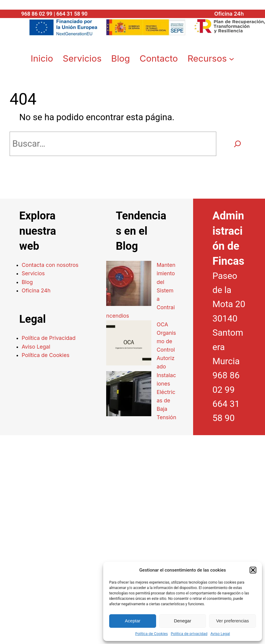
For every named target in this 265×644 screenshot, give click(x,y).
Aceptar (133, 621)
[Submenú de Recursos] (232, 57)
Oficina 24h (229, 14)
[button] (253, 570)
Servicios (33, 272)
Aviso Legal (220, 634)
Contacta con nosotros (50, 264)
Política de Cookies (152, 634)
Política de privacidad (189, 634)
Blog (27, 281)
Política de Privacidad (49, 337)
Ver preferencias (232, 621)
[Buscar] (237, 142)
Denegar (183, 621)
